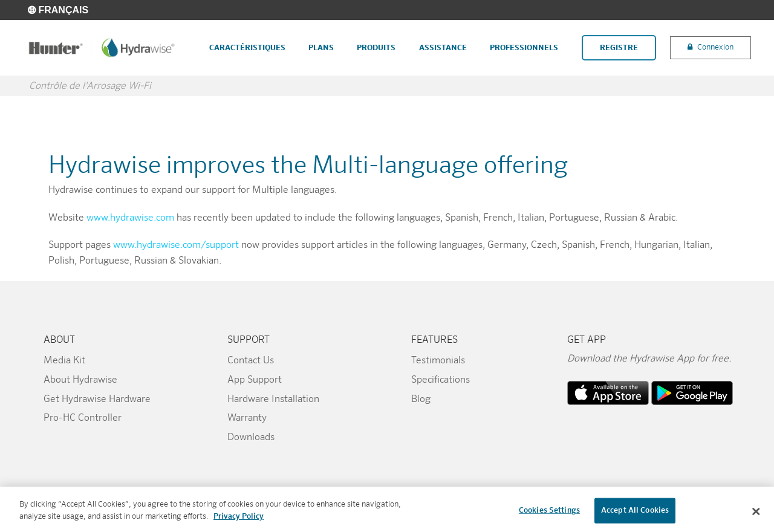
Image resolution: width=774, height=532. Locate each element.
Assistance (443, 48)
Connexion (715, 47)
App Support (255, 380)
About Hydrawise (80, 380)
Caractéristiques (247, 48)
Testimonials (438, 361)
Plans (321, 48)
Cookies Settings (549, 514)
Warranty (247, 418)
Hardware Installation (273, 400)
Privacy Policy (239, 520)
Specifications (441, 380)
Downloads (251, 438)
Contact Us (251, 361)
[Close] (756, 515)
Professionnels (524, 48)
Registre (619, 48)
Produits (376, 48)
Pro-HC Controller (83, 418)
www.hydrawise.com (130, 218)
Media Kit (64, 361)
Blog (421, 400)
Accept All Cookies (635, 514)
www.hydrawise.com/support (176, 245)
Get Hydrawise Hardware (97, 400)
